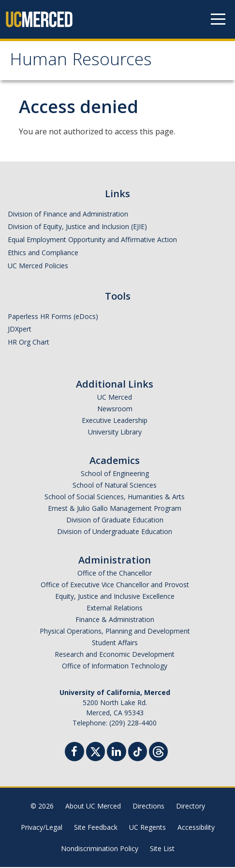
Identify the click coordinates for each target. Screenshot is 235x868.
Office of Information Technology (115, 667)
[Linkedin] (117, 754)
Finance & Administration (115, 620)
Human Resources (84, 62)
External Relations (115, 609)
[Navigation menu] (218, 19)
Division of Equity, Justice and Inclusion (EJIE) (77, 228)
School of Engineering (115, 474)
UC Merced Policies (38, 267)
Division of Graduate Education (115, 521)
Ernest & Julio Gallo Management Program (115, 509)
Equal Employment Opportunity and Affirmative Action (92, 240)
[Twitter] (95, 751)
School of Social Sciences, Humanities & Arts (115, 498)
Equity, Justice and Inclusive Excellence (115, 597)
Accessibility (196, 828)
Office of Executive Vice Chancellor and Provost (115, 586)
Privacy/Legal (42, 828)
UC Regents (147, 828)
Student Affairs (115, 644)
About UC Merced (93, 807)
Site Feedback (96, 828)
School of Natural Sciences (115, 486)
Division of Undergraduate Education (115, 532)
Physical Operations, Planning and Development (115, 632)
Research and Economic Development (115, 655)
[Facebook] (74, 754)
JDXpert (20, 330)
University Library (115, 433)
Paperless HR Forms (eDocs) (53, 317)
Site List (162, 849)
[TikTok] (138, 751)
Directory (191, 807)
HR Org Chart (29, 343)
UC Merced (115, 398)
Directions (148, 807)
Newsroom (115, 410)
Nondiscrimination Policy (100, 849)
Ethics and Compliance (43, 253)
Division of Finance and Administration (68, 215)
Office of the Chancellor (115, 574)
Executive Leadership (115, 421)
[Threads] (158, 751)
